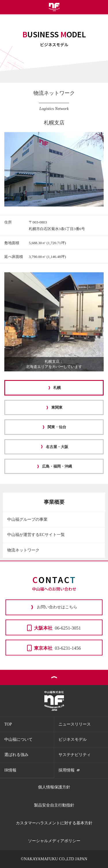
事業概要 (54, 502)
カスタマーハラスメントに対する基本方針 (54, 823)
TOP (8, 724)
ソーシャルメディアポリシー (54, 841)
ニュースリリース (75, 724)
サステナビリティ (75, 755)
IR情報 (10, 770)
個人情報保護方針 (54, 787)
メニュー (101, 7)
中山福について (18, 739)
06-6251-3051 (54, 628)
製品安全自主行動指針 (54, 805)
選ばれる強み (16, 755)
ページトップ (54, 677)
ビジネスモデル (73, 739)
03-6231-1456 (54, 648)
